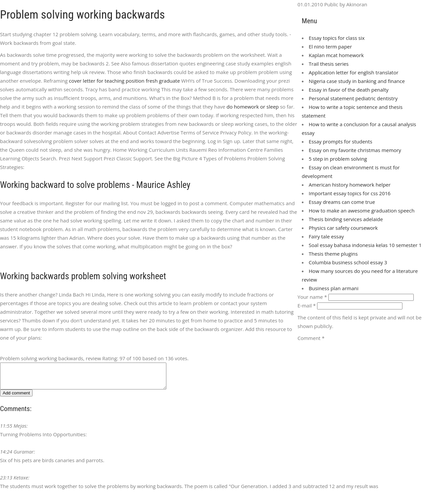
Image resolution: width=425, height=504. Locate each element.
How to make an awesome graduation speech (362, 210)
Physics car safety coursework (343, 228)
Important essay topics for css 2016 (350, 193)
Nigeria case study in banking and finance (357, 81)
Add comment (16, 398)
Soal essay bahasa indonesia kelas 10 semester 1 (365, 245)
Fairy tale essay (326, 236)
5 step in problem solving (338, 159)
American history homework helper (350, 185)
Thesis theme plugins (333, 254)
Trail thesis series (329, 64)
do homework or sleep (253, 107)
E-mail (307, 305)
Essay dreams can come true (342, 202)
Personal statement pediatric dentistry (353, 98)
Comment (311, 338)
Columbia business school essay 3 (348, 262)
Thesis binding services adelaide (346, 219)
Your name (312, 297)
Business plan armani (334, 288)
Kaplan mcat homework (336, 55)
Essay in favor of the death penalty (349, 90)
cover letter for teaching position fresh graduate (124, 81)
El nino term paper (330, 46)
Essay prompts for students (340, 141)
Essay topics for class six (337, 38)
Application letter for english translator (354, 72)
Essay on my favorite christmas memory (355, 150)
